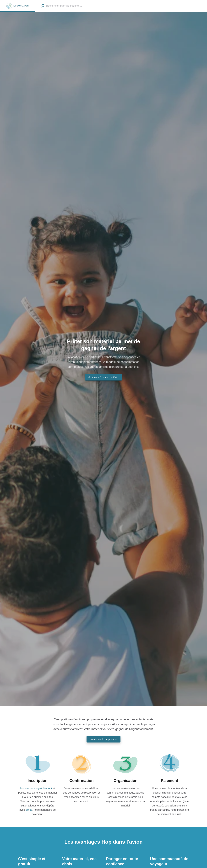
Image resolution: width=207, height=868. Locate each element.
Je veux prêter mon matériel (103, 377)
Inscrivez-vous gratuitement (36, 788)
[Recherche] (43, 6)
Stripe (29, 810)
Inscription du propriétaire (103, 739)
